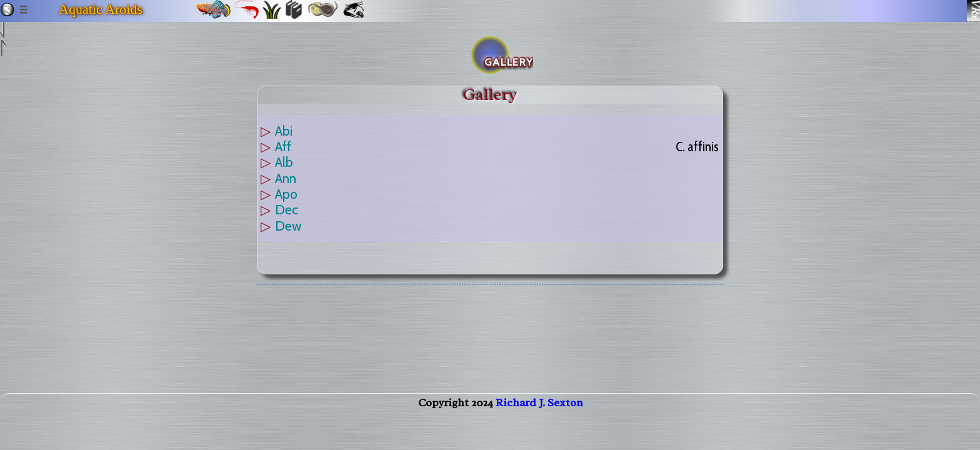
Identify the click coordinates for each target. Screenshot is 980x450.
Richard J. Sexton (539, 415)
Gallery (490, 94)
